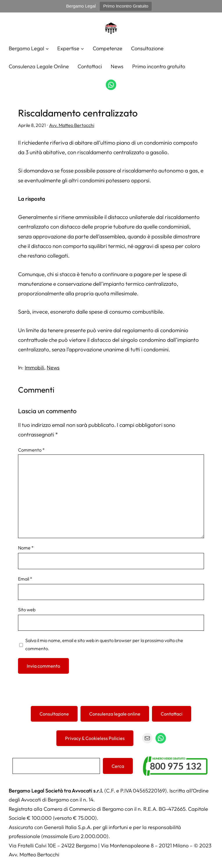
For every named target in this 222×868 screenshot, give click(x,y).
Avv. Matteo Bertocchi (72, 125)
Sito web (27, 610)
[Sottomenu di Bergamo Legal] (47, 48)
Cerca (118, 766)
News (53, 367)
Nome (26, 548)
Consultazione (54, 714)
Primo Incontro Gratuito (126, 6)
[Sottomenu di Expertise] (82, 48)
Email (25, 579)
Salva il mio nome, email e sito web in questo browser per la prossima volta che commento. (104, 644)
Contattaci (172, 714)
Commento (31, 450)
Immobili (34, 367)
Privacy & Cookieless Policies (95, 738)
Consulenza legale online (115, 714)
